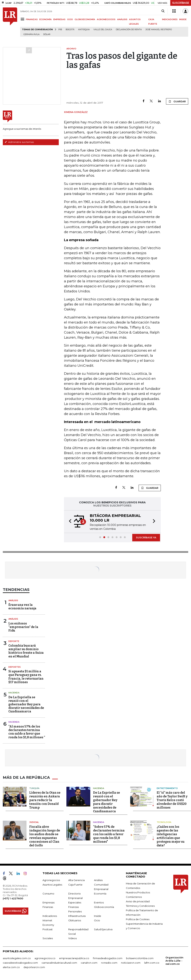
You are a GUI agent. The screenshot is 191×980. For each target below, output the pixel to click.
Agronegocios (51, 880)
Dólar (47, 34)
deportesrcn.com (34, 967)
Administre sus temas (19, 142)
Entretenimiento (167, 788)
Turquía (34, 788)
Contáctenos (134, 897)
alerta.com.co (11, 967)
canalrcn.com (89, 963)
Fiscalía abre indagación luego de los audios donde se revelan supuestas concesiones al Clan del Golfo (45, 836)
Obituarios (75, 920)
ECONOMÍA (46, 19)
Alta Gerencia (76, 880)
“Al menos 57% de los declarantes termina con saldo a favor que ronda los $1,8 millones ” (27, 732)
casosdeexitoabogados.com (20, 963)
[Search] (163, 11)
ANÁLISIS (122, 19)
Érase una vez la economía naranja (22, 607)
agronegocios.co (45, 958)
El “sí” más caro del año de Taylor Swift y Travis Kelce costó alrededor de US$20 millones (172, 800)
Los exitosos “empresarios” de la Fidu (23, 627)
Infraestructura (77, 916)
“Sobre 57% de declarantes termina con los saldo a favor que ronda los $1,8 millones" (109, 834)
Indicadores (50, 916)
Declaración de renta (129, 30)
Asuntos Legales (52, 885)
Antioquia (84, 30)
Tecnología (164, 822)
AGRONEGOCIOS (106, 19)
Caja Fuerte (75, 885)
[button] (69, 522)
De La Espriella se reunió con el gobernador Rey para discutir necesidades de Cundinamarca (26, 704)
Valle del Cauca (103, 30)
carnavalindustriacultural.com (59, 963)
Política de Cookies (138, 919)
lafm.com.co (152, 963)
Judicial (34, 822)
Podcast (48, 929)
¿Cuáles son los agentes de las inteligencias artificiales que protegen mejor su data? (171, 836)
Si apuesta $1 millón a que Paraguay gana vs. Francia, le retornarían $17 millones (26, 677)
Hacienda (14, 693)
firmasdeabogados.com (108, 958)
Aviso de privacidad (138, 901)
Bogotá (70, 30)
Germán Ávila (32, 34)
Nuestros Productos (138, 892)
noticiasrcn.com (131, 963)
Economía (100, 894)
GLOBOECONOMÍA (85, 19)
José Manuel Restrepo (159, 30)
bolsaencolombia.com (140, 958)
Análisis (13, 600)
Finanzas (48, 907)
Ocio (97, 920)
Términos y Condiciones (140, 906)
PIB (60, 30)
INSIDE (183, 19)
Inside (98, 916)
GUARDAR (177, 101)
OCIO (70, 19)
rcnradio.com (109, 963)
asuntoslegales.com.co (17, 958)
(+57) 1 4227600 (13, 898)
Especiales (75, 902)
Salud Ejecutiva (103, 929)
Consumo (48, 894)
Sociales (48, 938)
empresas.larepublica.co (74, 958)
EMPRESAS (59, 19)
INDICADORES (170, 19)
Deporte (14, 641)
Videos (72, 938)
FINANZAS (32, 19)
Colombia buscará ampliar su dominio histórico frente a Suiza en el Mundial (26, 651)
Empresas (48, 902)
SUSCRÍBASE (181, 3)
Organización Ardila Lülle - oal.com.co (174, 961)
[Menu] (23, 19)
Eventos (99, 902)
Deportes (15, 667)
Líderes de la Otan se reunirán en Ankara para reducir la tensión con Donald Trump (45, 800)
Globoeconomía (104, 907)
